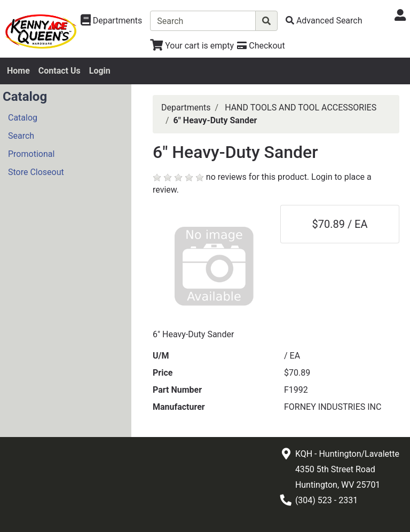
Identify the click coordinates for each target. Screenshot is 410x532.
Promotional (31, 154)
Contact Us (60, 71)
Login (100, 71)
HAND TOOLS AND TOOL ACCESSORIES (301, 108)
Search (21, 136)
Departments (186, 108)
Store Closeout (36, 172)
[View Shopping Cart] (192, 46)
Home (18, 71)
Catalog (23, 118)
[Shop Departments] (112, 21)
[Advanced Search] (324, 21)
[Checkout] (261, 46)
